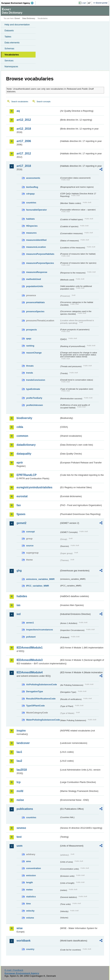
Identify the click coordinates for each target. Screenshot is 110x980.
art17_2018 (24, 166)
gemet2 (21, 523)
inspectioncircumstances (40, 630)
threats (30, 366)
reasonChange (34, 353)
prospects (31, 330)
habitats (30, 219)
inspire (21, 731)
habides (22, 596)
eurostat (22, 496)
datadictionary (26, 445)
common (22, 436)
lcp (19, 782)
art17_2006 (24, 141)
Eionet (17, 18)
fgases (21, 514)
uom (20, 846)
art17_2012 (24, 153)
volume (30, 918)
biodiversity (24, 418)
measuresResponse (37, 272)
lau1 (19, 752)
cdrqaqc (31, 194)
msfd (20, 791)
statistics (31, 897)
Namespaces (11, 66)
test (19, 837)
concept (30, 532)
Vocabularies (12, 55)
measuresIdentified (36, 240)
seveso (21, 828)
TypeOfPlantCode (35, 706)
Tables (8, 37)
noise (20, 800)
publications (25, 809)
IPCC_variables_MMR (38, 586)
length (29, 882)
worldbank (24, 941)
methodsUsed (34, 279)
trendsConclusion (36, 380)
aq (18, 111)
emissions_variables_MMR (40, 579)
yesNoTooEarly (34, 398)
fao (19, 505)
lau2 (19, 761)
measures (31, 233)
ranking (30, 346)
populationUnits (35, 286)
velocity (30, 911)
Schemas (9, 48)
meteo (29, 890)
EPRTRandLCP (27, 475)
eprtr (20, 463)
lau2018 (22, 770)
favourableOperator (37, 210)
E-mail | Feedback (14, 970)
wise (20, 928)
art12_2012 (24, 120)
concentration (34, 868)
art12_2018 (24, 129)
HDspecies (32, 226)
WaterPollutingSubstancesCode (43, 720)
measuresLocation (36, 247)
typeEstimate (33, 389)
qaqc (29, 339)
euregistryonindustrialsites (34, 487)
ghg (19, 571)
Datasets (9, 30)
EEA (19, 3)
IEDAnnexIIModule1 (30, 648)
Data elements (12, 43)
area (28, 861)
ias (18, 605)
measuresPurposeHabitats (40, 254)
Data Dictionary (29, 18)
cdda (20, 427)
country (30, 949)
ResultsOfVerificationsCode (41, 699)
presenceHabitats (35, 302)
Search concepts (43, 102)
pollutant (31, 637)
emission (31, 875)
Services (9, 61)
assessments (33, 178)
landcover (23, 743)
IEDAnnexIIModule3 (30, 660)
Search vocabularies (20, 102)
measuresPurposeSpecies (40, 263)
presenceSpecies (35, 311)
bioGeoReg (32, 187)
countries (31, 203)
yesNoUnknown (35, 405)
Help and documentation (17, 25)
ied (19, 614)
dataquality (24, 454)
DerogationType (35, 691)
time (28, 904)
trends (30, 373)
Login (84, 3)
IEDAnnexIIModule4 (30, 672)
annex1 (30, 623)
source (30, 546)
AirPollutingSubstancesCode (41, 684)
